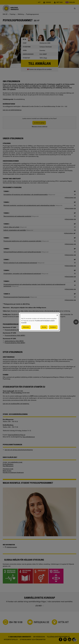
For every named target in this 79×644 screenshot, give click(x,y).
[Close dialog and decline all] (57, 315)
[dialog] (39, 322)
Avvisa (44, 327)
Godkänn (53, 327)
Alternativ (26, 327)
